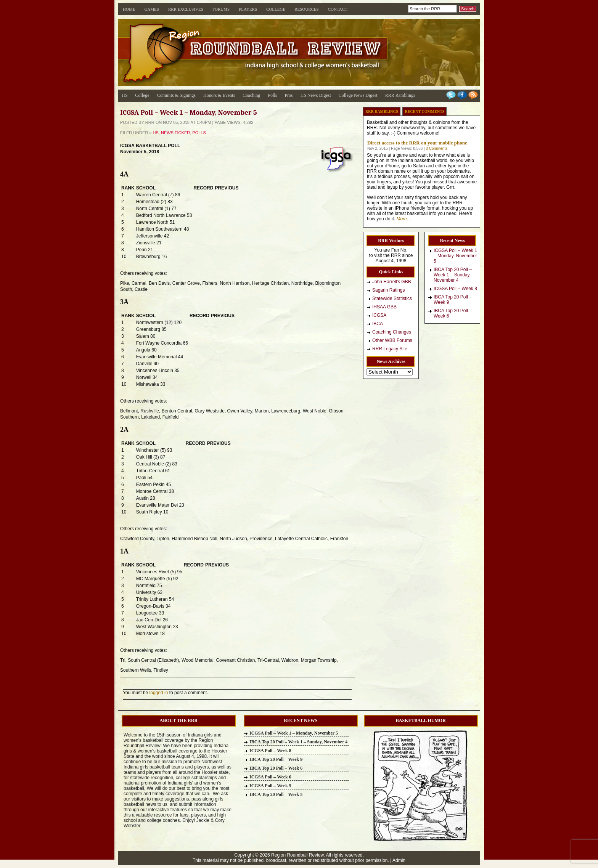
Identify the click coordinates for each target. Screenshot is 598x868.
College (276, 9)
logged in (159, 693)
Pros (289, 95)
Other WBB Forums (392, 340)
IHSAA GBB (384, 307)
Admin (399, 860)
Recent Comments (424, 112)
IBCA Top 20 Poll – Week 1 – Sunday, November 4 (453, 275)
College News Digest (358, 95)
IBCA (378, 324)
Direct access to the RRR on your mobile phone (417, 143)
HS (125, 95)
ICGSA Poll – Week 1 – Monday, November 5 (455, 256)
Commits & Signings (176, 95)
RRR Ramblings (400, 95)
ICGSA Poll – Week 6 (270, 777)
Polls (272, 95)
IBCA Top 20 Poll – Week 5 (276, 794)
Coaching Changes (392, 332)
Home (129, 9)
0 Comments (436, 148)
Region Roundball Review (297, 855)
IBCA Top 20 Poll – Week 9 (453, 300)
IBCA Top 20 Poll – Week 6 (453, 313)
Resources (307, 9)
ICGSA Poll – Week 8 (455, 289)
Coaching (251, 95)
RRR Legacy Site (390, 349)
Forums (221, 9)
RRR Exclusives (186, 9)
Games (152, 9)
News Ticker (175, 133)
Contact (338, 9)
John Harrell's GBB (392, 282)
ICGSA (379, 315)
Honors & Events (219, 95)
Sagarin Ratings (388, 290)
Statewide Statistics (392, 298)
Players (248, 9)
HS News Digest (316, 95)
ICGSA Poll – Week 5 (270, 786)
